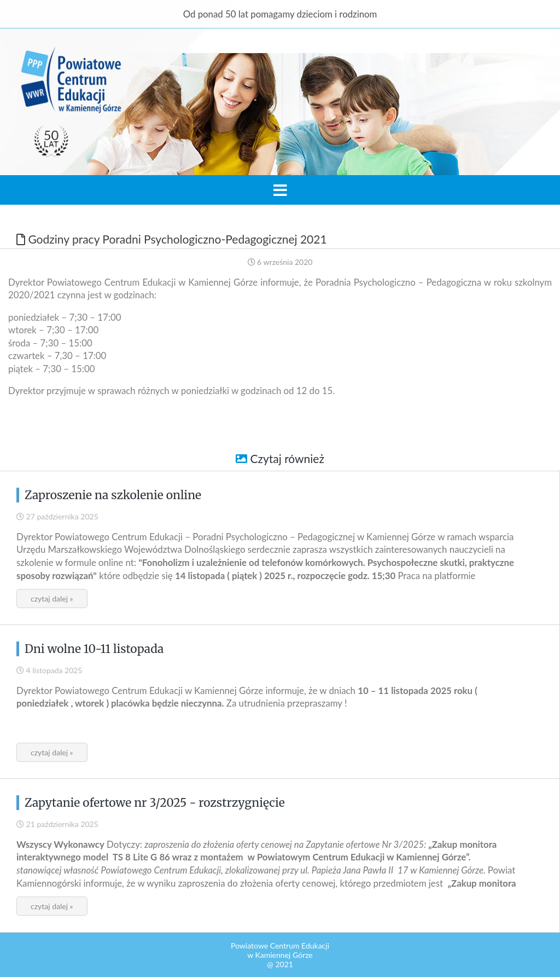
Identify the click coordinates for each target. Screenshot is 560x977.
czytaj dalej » (52, 599)
